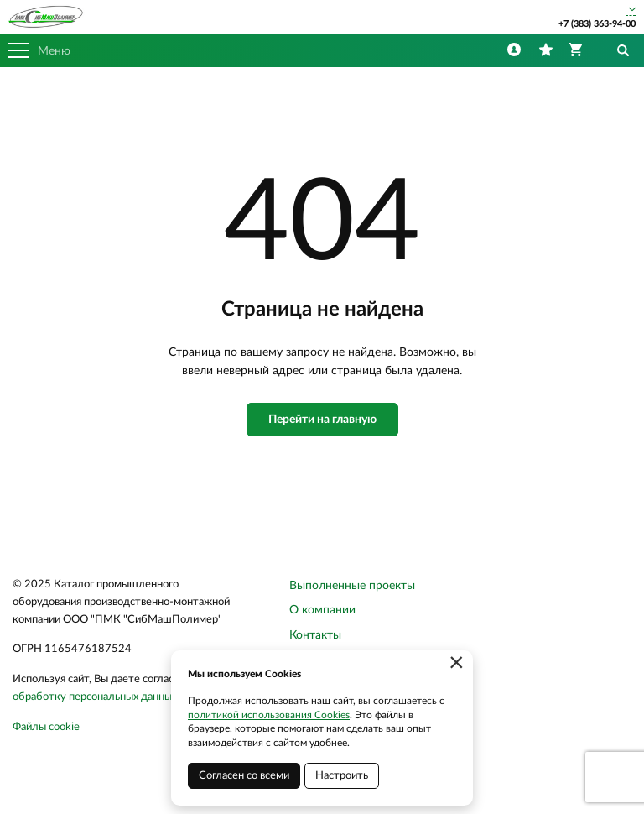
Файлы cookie (46, 727)
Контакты (315, 635)
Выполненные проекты (352, 586)
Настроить (342, 776)
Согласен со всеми (244, 776)
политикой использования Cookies (269, 715)
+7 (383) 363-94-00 (597, 24)
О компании (322, 610)
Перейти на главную (322, 420)
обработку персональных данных (95, 697)
